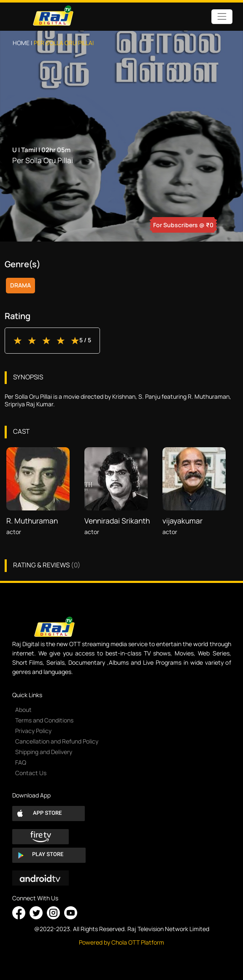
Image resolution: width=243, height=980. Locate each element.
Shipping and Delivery (44, 752)
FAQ (21, 762)
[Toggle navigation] (222, 17)
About (23, 710)
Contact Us (31, 773)
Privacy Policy (33, 731)
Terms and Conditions (44, 720)
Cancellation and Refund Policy (57, 741)
